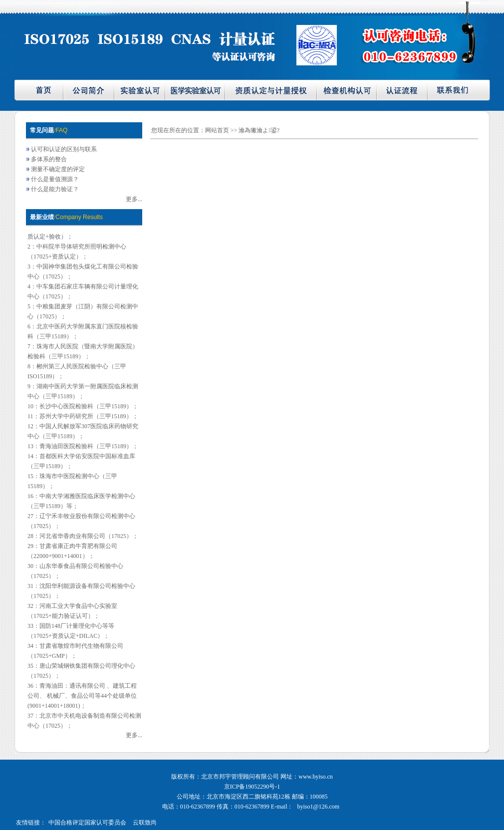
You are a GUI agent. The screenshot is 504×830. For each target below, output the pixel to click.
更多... (134, 199)
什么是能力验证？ (55, 189)
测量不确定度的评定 (58, 169)
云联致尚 (145, 823)
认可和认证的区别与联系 (64, 149)
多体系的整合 (49, 159)
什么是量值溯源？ (55, 179)
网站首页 (218, 130)
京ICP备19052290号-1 (252, 787)
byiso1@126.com (318, 807)
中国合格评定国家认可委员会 (87, 823)
